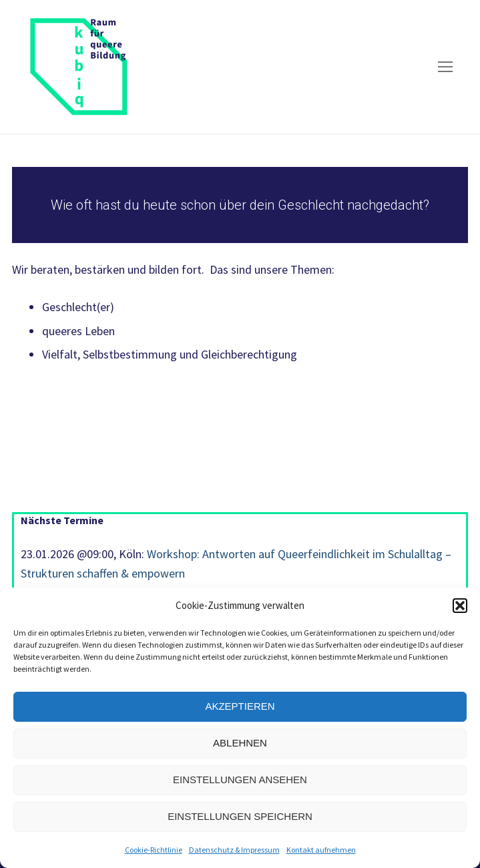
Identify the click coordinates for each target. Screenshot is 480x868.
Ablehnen (240, 743)
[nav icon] (445, 67)
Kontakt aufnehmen (321, 850)
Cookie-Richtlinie (154, 850)
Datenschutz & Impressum (234, 850)
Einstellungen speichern (240, 816)
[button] (460, 606)
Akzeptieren (240, 706)
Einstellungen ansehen (240, 780)
